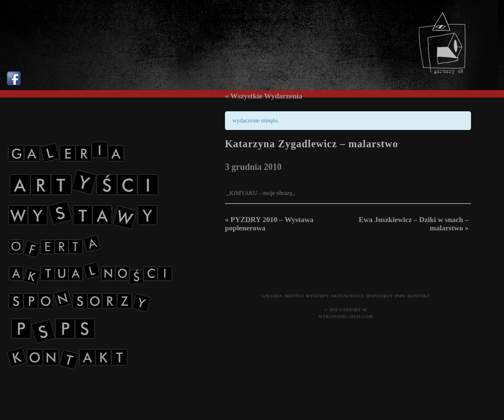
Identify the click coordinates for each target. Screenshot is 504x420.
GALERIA (272, 296)
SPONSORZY (379, 296)
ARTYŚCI (293, 296)
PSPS (400, 296)
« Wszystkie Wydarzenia (264, 96)
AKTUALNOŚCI (347, 296)
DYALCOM (362, 317)
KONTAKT (419, 296)
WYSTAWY (317, 296)
